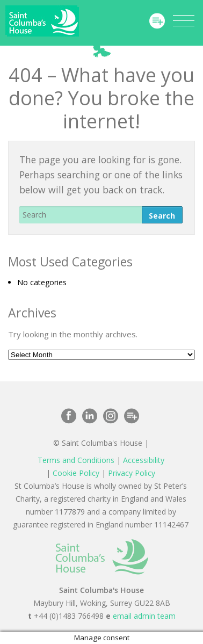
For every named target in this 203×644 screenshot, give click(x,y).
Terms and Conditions (76, 460)
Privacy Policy (132, 473)
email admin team (144, 616)
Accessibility (144, 460)
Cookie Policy (76, 473)
